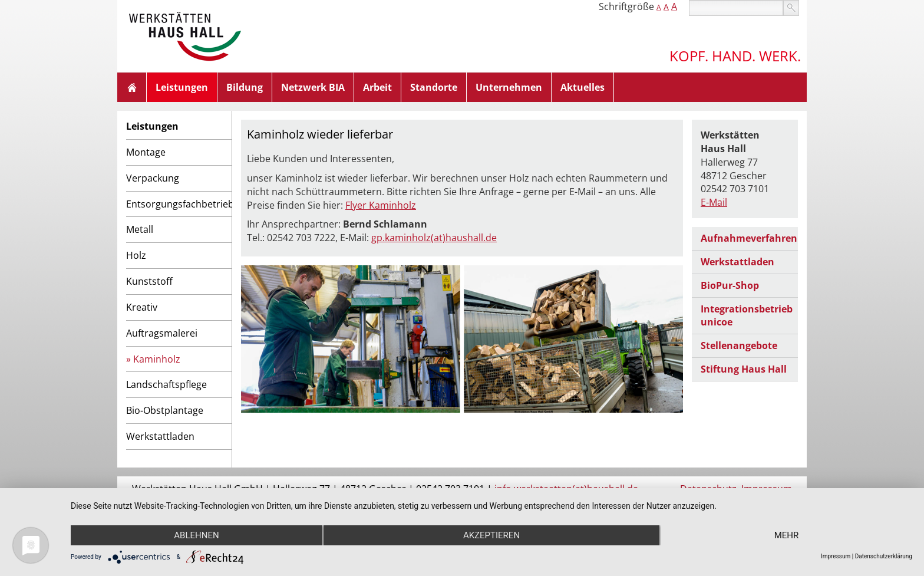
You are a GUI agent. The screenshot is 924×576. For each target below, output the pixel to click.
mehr (787, 535)
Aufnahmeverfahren (749, 238)
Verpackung (153, 178)
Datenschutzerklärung (884, 556)
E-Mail (714, 202)
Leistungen (182, 87)
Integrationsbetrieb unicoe (747, 316)
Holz (136, 255)
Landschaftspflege (166, 384)
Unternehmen (509, 87)
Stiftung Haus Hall (744, 369)
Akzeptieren (491, 535)
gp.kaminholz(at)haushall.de (434, 238)
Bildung (245, 87)
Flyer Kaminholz (381, 205)
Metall (140, 229)
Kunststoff (149, 281)
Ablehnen (196, 535)
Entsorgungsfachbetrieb (179, 204)
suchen (791, 8)
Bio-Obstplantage (165, 410)
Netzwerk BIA (313, 87)
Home (132, 87)
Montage (146, 152)
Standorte (434, 87)
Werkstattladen (160, 436)
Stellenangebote (739, 345)
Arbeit (377, 87)
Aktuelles (583, 87)
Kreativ (142, 307)
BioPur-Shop (730, 285)
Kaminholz (157, 359)
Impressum (836, 556)
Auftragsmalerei (162, 333)
